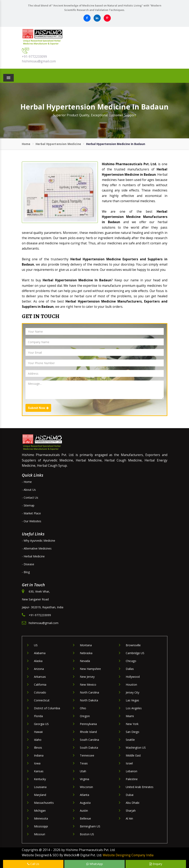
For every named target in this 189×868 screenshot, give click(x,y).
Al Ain (129, 818)
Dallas (130, 669)
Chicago (131, 661)
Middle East (133, 755)
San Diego (133, 732)
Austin (84, 811)
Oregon (85, 716)
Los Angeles (134, 708)
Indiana (39, 755)
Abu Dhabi (133, 803)
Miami (130, 716)
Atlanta (84, 795)
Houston (131, 685)
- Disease (28, 564)
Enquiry (156, 864)
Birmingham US (90, 826)
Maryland (40, 795)
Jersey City (133, 692)
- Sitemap (28, 505)
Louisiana (40, 787)
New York (132, 724)
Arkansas (40, 677)
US (36, 645)
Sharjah (131, 811)
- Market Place (31, 513)
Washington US (136, 748)
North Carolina (89, 692)
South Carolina (89, 740)
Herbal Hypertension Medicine (58, 144)
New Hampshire (90, 669)
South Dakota (89, 748)
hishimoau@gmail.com (39, 61)
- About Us (29, 490)
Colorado (40, 692)
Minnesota (41, 818)
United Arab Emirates (140, 787)
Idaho (38, 740)
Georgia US (41, 724)
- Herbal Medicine (33, 556)
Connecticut (42, 700)
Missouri (40, 834)
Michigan (40, 811)
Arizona (39, 669)
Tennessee (87, 755)
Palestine (132, 779)
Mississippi (41, 826)
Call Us (33, 864)
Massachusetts (44, 803)
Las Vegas (132, 700)
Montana (86, 645)
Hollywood (133, 677)
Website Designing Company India (128, 855)
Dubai (130, 795)
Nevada (85, 661)
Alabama (40, 653)
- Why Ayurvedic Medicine (39, 541)
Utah (83, 771)
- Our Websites (32, 521)
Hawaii (38, 732)
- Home (27, 482)
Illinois (38, 748)
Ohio (83, 708)
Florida (38, 716)
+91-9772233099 (34, 57)
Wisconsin (86, 787)
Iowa (37, 763)
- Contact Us (30, 498)
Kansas (39, 771)
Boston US (87, 834)
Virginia (84, 779)
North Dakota (89, 700)
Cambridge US (135, 653)
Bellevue (85, 818)
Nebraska (86, 653)
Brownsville (133, 645)
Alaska (38, 661)
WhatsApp (95, 864)
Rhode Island (88, 732)
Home (26, 144)
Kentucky (40, 779)
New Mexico (88, 685)
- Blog (26, 572)
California (40, 685)
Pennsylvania (88, 724)
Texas (84, 763)
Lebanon (131, 771)
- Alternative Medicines (37, 548)
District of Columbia (47, 708)
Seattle (130, 740)
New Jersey (87, 677)
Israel (129, 763)
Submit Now (38, 408)
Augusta (85, 803)
